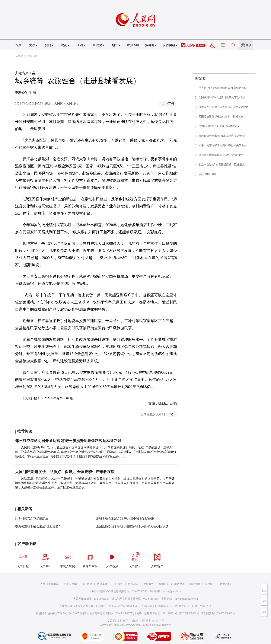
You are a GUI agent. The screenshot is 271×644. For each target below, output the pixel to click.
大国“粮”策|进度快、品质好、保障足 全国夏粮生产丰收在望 (65, 472)
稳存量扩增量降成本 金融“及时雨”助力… (222, 155)
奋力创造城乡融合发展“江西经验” (37, 526)
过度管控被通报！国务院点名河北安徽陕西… (225, 107)
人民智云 (135, 559)
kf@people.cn (102, 599)
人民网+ (45, 559)
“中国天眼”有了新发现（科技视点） (219, 126)
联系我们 (225, 584)
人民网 (20, 56)
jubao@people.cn (172, 591)
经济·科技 (33, 56)
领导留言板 (90, 559)
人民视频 (112, 559)
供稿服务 (148, 584)
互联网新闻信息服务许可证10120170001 (82, 606)
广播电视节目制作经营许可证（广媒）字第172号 (183, 606)
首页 (18, 45)
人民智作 (157, 559)
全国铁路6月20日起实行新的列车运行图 (222, 97)
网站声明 (179, 584)
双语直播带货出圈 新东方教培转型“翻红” (222, 136)
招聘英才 (102, 584)
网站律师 (195, 584)
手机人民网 (68, 559)
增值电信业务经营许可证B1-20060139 (130, 606)
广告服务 (118, 584)
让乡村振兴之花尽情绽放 (32, 519)
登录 (248, 45)
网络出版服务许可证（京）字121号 (157, 613)
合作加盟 (133, 584)
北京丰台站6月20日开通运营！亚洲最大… (223, 165)
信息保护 (210, 584)
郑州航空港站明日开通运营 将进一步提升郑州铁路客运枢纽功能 (68, 441)
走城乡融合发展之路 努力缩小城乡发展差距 (125, 519)
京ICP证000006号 (189, 613)
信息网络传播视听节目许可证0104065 (58, 613)
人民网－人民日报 (66, 103)
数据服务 (164, 584)
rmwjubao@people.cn (186, 599)
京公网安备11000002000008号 (218, 613)
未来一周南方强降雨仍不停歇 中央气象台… (224, 145)
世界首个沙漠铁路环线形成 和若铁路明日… (224, 88)
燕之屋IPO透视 (208, 174)
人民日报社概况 (49, 584)
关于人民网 (70, 584)
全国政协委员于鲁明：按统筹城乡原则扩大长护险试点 (132, 526)
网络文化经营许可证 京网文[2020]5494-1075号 (108, 613)
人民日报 (23, 559)
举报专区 (133, 45)
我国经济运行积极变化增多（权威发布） (222, 117)
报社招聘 (87, 584)
